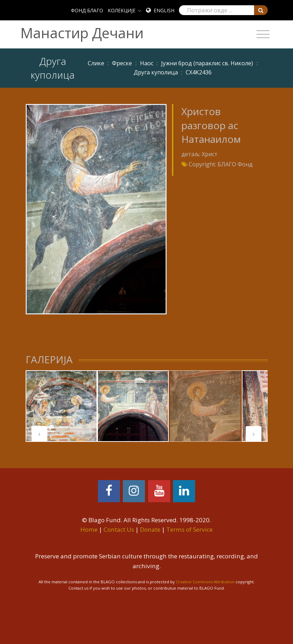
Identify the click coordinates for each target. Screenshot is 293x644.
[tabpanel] (61, 406)
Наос (147, 63)
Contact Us (119, 529)
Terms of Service (189, 529)
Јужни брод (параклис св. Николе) (207, 63)
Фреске (122, 63)
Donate (150, 529)
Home (89, 529)
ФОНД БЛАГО (87, 10)
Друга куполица (156, 72)
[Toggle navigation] (263, 34)
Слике (96, 63)
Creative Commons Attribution (205, 582)
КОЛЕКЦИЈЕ (122, 10)
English (164, 10)
